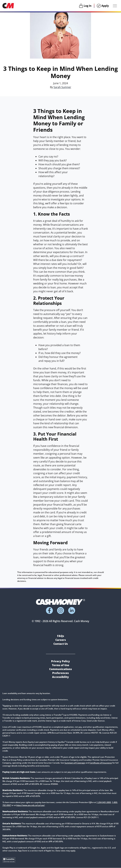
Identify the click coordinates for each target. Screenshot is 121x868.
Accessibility (61, 677)
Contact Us (61, 644)
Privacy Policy (61, 661)
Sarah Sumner (62, 87)
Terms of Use (61, 665)
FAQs (61, 636)
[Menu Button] (115, 6)
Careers (61, 640)
